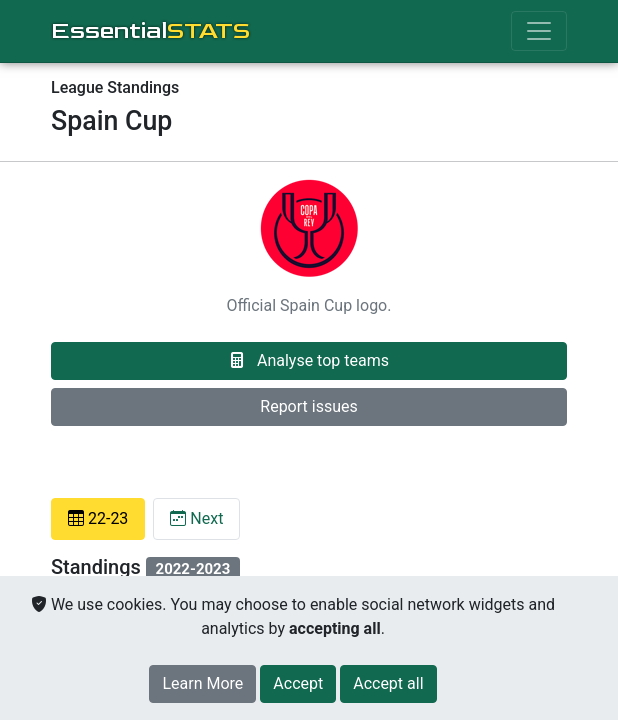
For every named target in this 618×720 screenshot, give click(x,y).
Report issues (308, 406)
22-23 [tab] (98, 518)
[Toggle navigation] (539, 31)
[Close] (298, 684)
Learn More (202, 683)
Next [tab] (196, 518)
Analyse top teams (309, 360)
